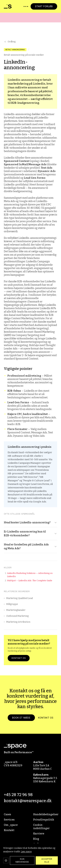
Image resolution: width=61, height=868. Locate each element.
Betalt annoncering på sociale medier (24, 55)
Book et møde (21, 719)
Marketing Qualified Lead (18, 598)
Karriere (39, 834)
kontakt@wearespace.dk (28, 801)
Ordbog (10, 42)
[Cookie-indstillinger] (6, 860)
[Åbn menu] (26, 6)
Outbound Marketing (16, 616)
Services (9, 820)
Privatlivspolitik (44, 820)
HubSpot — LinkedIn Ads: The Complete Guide (30, 581)
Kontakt (9, 830)
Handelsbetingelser (45, 814)
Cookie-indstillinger (41, 827)
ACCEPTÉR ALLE (47, 860)
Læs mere (26, 852)
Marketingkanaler (15, 610)
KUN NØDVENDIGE (22, 860)
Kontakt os (19, 658)
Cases (7, 814)
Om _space (11, 825)
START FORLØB (44, 6)
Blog (36, 839)
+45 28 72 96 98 (18, 795)
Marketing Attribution (17, 622)
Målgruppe (11, 604)
